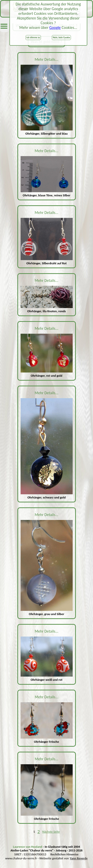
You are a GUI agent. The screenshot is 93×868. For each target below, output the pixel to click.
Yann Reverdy (79, 858)
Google (55, 28)
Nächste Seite (51, 832)
